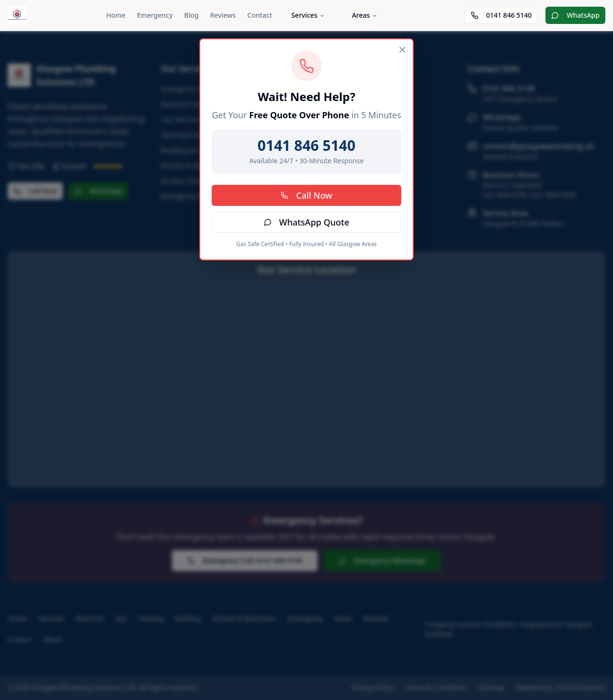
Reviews (223, 15)
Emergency (155, 15)
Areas (365, 15)
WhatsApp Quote (307, 222)
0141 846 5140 (501, 15)
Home (116, 15)
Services (308, 15)
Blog (192, 15)
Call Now (306, 195)
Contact (260, 15)
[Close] (402, 50)
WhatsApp (575, 15)
